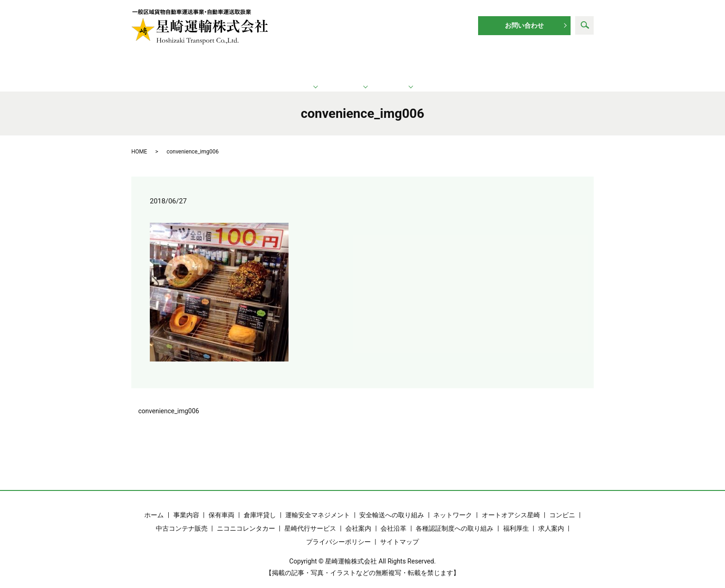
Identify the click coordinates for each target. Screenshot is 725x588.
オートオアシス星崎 (511, 505)
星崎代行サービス (310, 518)
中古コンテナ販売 (182, 518)
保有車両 (221, 505)
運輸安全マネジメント (318, 505)
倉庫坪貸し (260, 505)
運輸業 (265, 65)
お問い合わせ (524, 25)
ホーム (177, 65)
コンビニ (562, 505)
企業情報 (458, 65)
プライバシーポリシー (338, 532)
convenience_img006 (169, 401)
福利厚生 (516, 518)
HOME (139, 141)
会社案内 (358, 518)
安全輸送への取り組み (392, 505)
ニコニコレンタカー (246, 518)
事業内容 (186, 505)
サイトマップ (399, 532)
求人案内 (545, 65)
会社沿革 (393, 518)
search (584, 25)
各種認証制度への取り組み (455, 518)
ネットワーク (364, 65)
